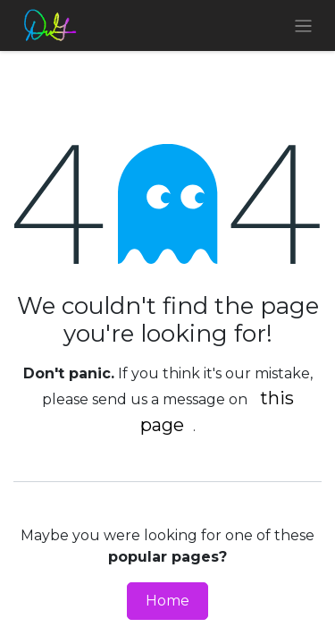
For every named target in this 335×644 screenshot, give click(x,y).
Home (167, 601)
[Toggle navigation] (303, 25)
